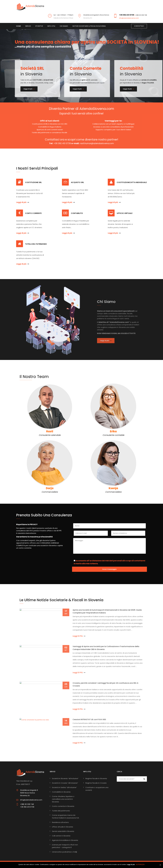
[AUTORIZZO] (160, 865)
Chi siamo (64, 26)
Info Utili (51, 26)
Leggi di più (29, 89)
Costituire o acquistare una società (97, 789)
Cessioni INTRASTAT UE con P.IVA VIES (89, 721)
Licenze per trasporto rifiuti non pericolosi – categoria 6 (65, 846)
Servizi (28, 26)
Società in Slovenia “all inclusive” (65, 778)
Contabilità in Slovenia (61, 792)
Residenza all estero (60, 822)
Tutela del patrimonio (61, 811)
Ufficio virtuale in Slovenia (62, 827)
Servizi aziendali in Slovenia (63, 831)
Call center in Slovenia (61, 836)
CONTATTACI (139, 26)
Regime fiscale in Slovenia (96, 778)
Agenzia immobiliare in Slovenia (65, 840)
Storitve (39, 26)
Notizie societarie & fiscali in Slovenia (89, 26)
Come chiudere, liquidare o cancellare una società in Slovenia (63, 799)
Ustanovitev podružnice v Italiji (64, 852)
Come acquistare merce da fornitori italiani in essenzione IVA (65, 816)
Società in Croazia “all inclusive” (65, 783)
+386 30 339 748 (141, 15)
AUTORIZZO (140, 864)
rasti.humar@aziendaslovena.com (97, 143)
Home (18, 26)
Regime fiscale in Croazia (96, 783)
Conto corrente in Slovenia (63, 806)
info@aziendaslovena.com (129, 18)
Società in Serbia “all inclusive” (64, 787)
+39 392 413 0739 (127, 15)
